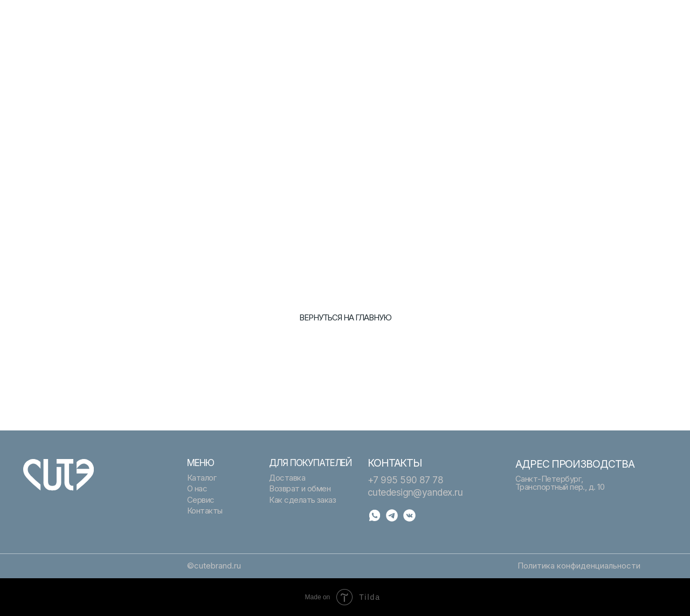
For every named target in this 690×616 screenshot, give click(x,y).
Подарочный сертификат (234, 17)
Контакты (533, 28)
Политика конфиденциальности (579, 566)
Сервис (201, 28)
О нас (361, 28)
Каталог (366, 17)
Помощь (531, 17)
